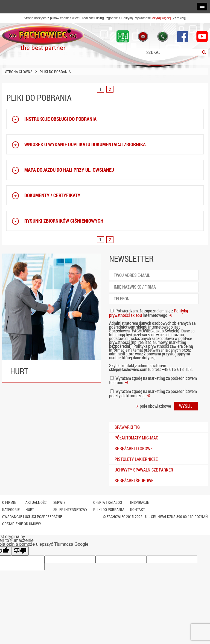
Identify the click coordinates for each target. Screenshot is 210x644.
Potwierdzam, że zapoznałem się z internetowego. (148, 313)
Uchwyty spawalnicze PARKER (144, 470)
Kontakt (138, 509)
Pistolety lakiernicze (136, 459)
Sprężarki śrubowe (134, 480)
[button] (202, 7)
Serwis (59, 502)
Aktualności (37, 502)
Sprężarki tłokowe (134, 448)
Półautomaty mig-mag (136, 438)
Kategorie (11, 509)
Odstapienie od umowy (22, 524)
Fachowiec (116, 517)
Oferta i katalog (108, 502)
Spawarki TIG (127, 427)
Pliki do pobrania (109, 509)
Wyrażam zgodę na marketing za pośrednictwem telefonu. (153, 380)
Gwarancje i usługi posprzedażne (32, 517)
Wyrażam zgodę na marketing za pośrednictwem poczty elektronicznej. (153, 393)
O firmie (9, 502)
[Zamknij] (179, 18)
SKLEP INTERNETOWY (70, 509)
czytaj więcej (161, 18)
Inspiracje (140, 502)
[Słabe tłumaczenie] (20, 551)
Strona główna (19, 72)
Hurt (30, 509)
